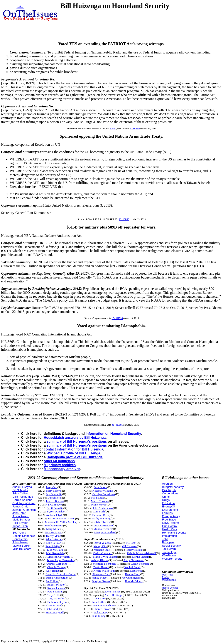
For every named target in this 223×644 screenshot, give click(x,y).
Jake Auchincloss (103, 508)
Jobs (165, 539)
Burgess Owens (101, 581)
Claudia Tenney (56, 567)
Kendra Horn (133, 574)
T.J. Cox (131, 543)
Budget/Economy (173, 487)
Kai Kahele (98, 498)
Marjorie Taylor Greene (61, 518)
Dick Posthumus (23, 497)
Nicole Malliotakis (104, 571)
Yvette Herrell (101, 567)
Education (168, 503)
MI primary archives (60, 465)
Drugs (166, 500)
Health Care (170, 529)
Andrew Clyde (54, 515)
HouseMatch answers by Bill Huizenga (75, 438)
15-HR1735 (117, 318)
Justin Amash (21, 516)
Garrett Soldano (22, 500)
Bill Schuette (20, 490)
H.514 (113, 129)
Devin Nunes (113, 591)
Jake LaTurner (54, 539)
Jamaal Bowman (103, 525)
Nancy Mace (99, 578)
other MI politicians (59, 461)
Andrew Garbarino (57, 564)
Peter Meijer (53, 546)
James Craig (20, 506)
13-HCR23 (124, 219)
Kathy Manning (101, 518)
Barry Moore (53, 491)
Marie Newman (100, 501)
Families (167, 513)
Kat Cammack (54, 505)
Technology (169, 552)
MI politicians (169, 580)
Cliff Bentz (52, 571)
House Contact (170, 588)
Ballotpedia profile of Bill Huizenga (75, 457)
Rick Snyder (20, 523)
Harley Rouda (134, 550)
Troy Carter (99, 598)
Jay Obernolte (54, 494)
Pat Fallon (52, 581)
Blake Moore (53, 605)
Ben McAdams (134, 581)
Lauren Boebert (55, 501)
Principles (168, 542)
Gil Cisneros (129, 546)
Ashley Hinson (100, 560)
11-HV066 (135, 129)
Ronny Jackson (56, 588)
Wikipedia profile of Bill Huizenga (73, 453)
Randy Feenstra (54, 525)
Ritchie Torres (102, 522)
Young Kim (100, 546)
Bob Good (52, 609)
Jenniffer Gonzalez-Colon (61, 574)
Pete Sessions (55, 591)
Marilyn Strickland (105, 532)
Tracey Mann (53, 536)
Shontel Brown (102, 609)
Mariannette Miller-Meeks (60, 522)
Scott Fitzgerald (55, 612)
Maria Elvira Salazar (105, 557)
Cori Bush (99, 511)
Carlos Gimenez (102, 553)
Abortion (167, 484)
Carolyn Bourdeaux (104, 494)
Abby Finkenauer (134, 560)
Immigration (169, 536)
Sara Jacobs (101, 487)
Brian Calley (20, 493)
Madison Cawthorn (58, 557)
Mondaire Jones (103, 529)
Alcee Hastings (113, 595)
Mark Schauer (21, 520)
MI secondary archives (62, 469)
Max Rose (136, 571)
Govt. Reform (170, 523)
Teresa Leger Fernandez (61, 560)
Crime (166, 497)
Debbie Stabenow (24, 536)
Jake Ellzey (99, 616)
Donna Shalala (141, 557)
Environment (170, 510)
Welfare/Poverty (172, 559)
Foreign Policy (171, 516)
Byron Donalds (56, 511)
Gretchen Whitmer (24, 503)
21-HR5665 (117, 425)
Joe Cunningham (132, 578)
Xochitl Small (132, 567)
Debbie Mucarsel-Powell (141, 553)
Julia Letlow (99, 602)
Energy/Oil (169, 506)
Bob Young (19, 533)
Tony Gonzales (56, 598)
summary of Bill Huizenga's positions (77, 441)
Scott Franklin (55, 508)
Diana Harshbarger (57, 578)
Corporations (170, 493)
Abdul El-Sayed (22, 487)
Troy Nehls (54, 595)
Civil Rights (169, 490)
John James (20, 542)
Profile (165, 577)
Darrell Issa (54, 498)
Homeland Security (174, 533)
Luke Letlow (53, 543)
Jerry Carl (52, 487)
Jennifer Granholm (24, 510)
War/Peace (169, 555)
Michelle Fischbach (104, 564)
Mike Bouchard (22, 549)
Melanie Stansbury (104, 605)
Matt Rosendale (55, 553)
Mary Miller (53, 529)
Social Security (171, 546)
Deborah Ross (100, 515)
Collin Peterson (140, 564)
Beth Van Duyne (57, 602)
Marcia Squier (21, 546)
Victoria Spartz (54, 532)
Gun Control (170, 526)
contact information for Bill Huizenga (73, 449)
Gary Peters (20, 539)
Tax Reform (169, 549)
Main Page (168, 575)
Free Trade (169, 520)
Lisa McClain (55, 550)
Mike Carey (101, 612)
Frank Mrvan (99, 505)
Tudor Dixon (20, 526)
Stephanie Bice (101, 574)
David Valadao (102, 543)
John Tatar (19, 513)
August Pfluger (56, 585)
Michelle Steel (102, 550)
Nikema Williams (103, 491)
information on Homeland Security (113, 434)
